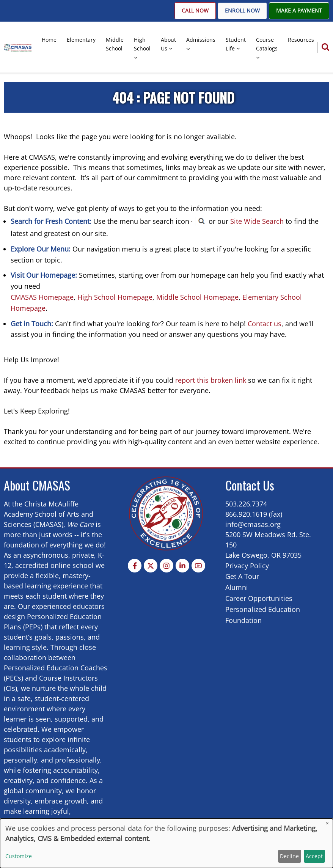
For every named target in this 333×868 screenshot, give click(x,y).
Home (49, 40)
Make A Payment (299, 11)
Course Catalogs (267, 44)
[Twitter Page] (151, 566)
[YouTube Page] (198, 566)
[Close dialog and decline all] (327, 823)
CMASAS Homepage (42, 297)
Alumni (237, 587)
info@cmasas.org (253, 524)
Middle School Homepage (197, 297)
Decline (289, 856)
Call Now (195, 11)
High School (142, 44)
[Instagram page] (166, 566)
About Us (168, 44)
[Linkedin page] (182, 566)
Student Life (236, 44)
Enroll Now (242, 11)
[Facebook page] (135, 566)
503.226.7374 (246, 504)
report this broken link (211, 380)
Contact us (265, 324)
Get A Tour (242, 576)
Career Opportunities (259, 598)
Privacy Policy (247, 566)
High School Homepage (115, 297)
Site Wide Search (257, 221)
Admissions (201, 40)
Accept (314, 856)
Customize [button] (19, 856)
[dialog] (166, 843)
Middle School (115, 44)
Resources (301, 40)
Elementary (81, 40)
